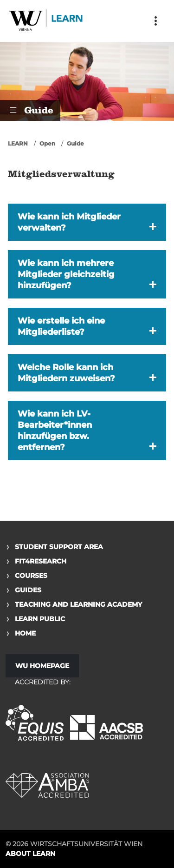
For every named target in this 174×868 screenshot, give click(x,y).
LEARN (18, 143)
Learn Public (40, 619)
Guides (28, 590)
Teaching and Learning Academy (78, 604)
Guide (75, 143)
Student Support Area (59, 547)
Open (47, 143)
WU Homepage (42, 666)
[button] (87, 222)
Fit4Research (41, 561)
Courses (31, 576)
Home (25, 633)
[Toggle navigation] (155, 21)
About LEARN (30, 854)
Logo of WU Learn (46, 21)
